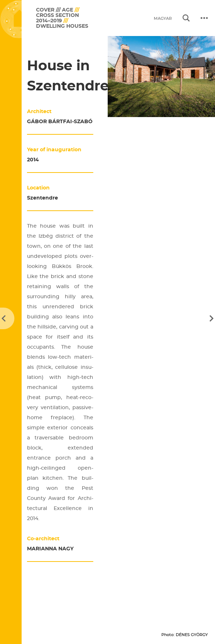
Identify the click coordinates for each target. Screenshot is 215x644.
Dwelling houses (62, 26)
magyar (163, 19)
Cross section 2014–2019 (57, 18)
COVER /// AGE (55, 10)
